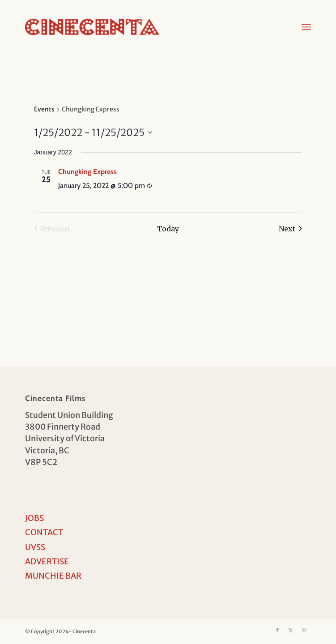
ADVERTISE (47, 561)
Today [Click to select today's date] (168, 229)
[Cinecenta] (139, 27)
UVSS (35, 547)
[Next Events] (290, 229)
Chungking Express (87, 172)
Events (44, 109)
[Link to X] (291, 630)
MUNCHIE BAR (53, 576)
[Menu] (306, 27)
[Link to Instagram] (304, 630)
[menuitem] (306, 27)
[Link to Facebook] (277, 630)
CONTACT (44, 532)
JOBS (34, 518)
